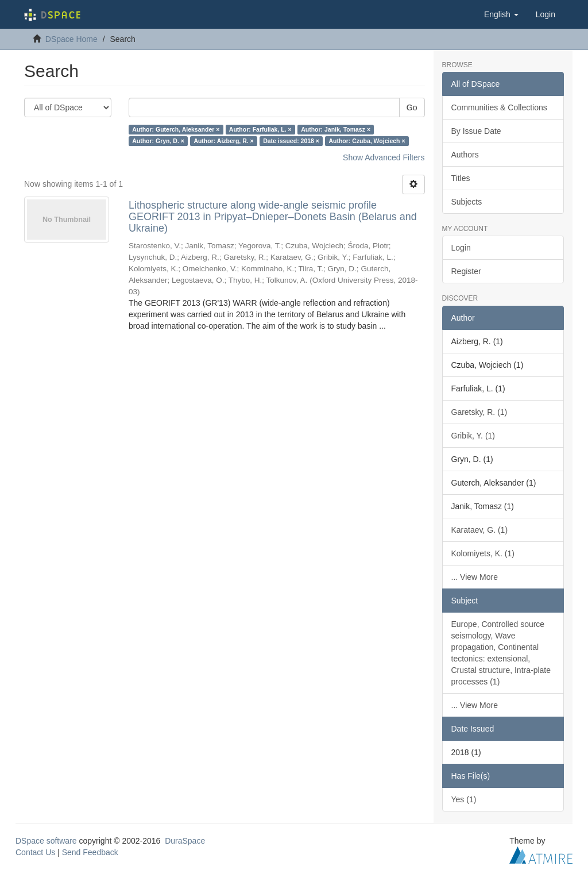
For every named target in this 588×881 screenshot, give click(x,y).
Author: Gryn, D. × (158, 141)
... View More (475, 577)
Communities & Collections (499, 107)
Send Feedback (90, 852)
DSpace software (46, 841)
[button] (501, 14)
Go (412, 107)
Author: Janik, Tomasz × (336, 129)
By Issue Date (476, 131)
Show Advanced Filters (384, 157)
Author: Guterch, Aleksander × (176, 129)
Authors (465, 155)
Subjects (467, 202)
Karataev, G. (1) (480, 530)
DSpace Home (71, 39)
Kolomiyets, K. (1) (483, 553)
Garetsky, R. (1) (479, 412)
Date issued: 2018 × (291, 141)
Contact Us (35, 852)
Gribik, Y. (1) (473, 436)
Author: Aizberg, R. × (223, 141)
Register (466, 271)
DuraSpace (185, 841)
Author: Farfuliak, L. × (260, 129)
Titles (461, 178)
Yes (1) (464, 799)
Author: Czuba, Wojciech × (367, 141)
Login (461, 248)
